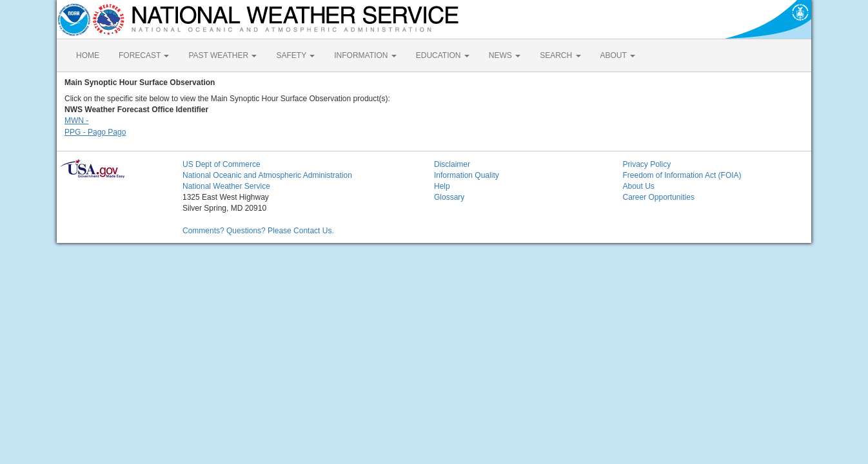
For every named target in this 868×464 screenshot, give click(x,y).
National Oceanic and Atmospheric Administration (267, 175)
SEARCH (560, 55)
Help (442, 186)
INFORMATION (365, 55)
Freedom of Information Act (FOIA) (682, 175)
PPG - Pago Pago (95, 132)
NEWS (505, 55)
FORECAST (144, 55)
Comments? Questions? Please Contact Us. (258, 231)
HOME (88, 55)
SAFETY (295, 55)
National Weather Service (226, 186)
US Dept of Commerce (222, 164)
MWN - (76, 121)
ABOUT (618, 55)
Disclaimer (452, 164)
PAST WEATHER (222, 55)
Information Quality (467, 175)
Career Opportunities (659, 197)
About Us (639, 186)
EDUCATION (443, 55)
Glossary (449, 197)
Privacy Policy (647, 164)
